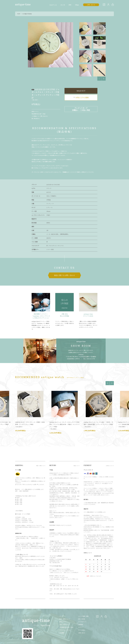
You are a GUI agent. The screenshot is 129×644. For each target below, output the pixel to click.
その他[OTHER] (27, 14)
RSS (79, 619)
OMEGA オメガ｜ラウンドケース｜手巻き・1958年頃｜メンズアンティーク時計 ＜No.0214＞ (30, 424)
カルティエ (53, 5)
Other (77, 5)
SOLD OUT (81, 91)
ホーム (61, 616)
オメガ (63, 5)
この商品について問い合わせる (40, 116)
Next (104, 79)
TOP (19, 14)
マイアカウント (82, 622)
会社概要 (62, 633)
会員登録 (81, 624)
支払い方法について (65, 624)
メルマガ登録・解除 (83, 616)
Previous (99, 79)
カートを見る (82, 630)
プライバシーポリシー (65, 630)
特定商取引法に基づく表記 (39, 114)
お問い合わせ (82, 633)
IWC (70, 5)
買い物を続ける (36, 118)
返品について (35, 111)
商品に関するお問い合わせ (64, 275)
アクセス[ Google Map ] (56, 566)
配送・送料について (65, 619)
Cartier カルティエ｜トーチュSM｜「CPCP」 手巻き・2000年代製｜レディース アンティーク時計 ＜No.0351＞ (98, 424)
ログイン (81, 627)
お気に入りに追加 (81, 97)
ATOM (83, 619)
